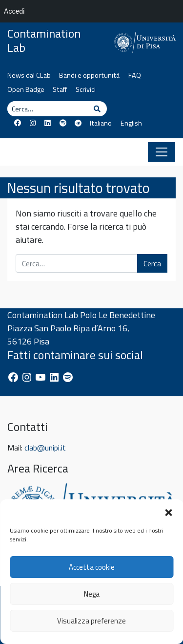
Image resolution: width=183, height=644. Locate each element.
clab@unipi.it (45, 448)
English (131, 123)
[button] (168, 512)
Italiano (101, 123)
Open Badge (26, 89)
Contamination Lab (44, 41)
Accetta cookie (92, 567)
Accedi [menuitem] (14, 11)
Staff (60, 89)
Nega (92, 594)
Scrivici (86, 89)
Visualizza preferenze (91, 621)
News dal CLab (29, 75)
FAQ (135, 75)
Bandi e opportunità (89, 75)
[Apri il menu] (162, 152)
